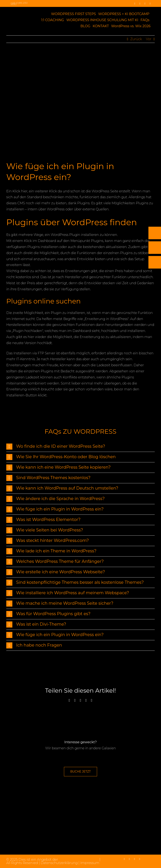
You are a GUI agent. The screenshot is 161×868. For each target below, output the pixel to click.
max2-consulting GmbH (79, 860)
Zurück (136, 39)
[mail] (150, 4)
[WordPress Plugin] (80, 105)
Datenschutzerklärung (59, 863)
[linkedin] (145, 4)
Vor (149, 39)
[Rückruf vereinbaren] (155, 296)
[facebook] (135, 4)
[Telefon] (155, 267)
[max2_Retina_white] (16, 13)
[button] (80, 447)
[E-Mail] (155, 281)
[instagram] (140, 4)
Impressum (90, 863)
